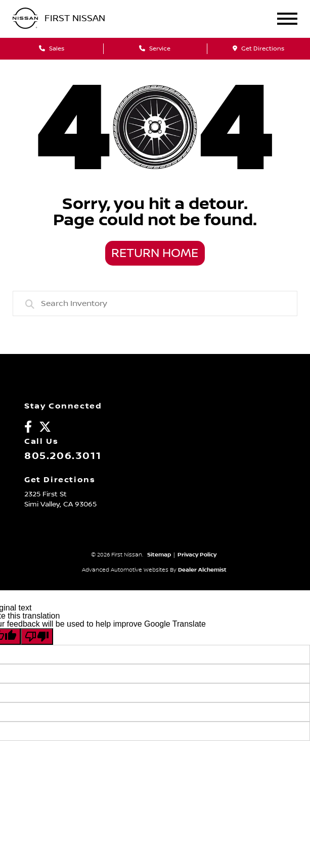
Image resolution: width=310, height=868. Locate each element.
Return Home (155, 253)
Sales (52, 49)
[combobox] (155, 303)
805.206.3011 (63, 456)
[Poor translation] (37, 636)
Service (155, 49)
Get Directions (258, 49)
